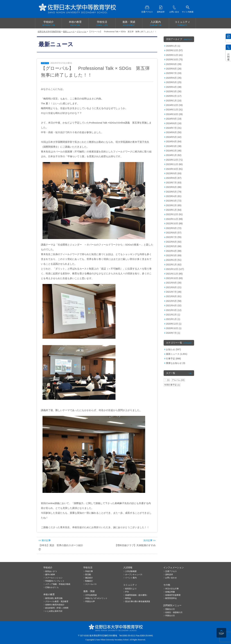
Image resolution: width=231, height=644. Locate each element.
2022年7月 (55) (174, 237)
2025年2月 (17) (174, 96)
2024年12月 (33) (174, 105)
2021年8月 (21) (174, 287)
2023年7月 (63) (174, 183)
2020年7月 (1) (173, 333)
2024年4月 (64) (174, 142)
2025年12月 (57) (174, 50)
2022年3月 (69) (174, 255)
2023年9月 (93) (174, 173)
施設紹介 (89, 578)
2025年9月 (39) (174, 64)
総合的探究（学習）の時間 (57, 608)
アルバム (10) (178, 380)
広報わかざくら (52, 587)
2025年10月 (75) (174, 60)
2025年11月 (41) (174, 55)
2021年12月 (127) (175, 269)
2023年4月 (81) (174, 196)
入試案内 (156, 24)
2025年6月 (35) (174, 78)
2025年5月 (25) (174, 82)
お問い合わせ (171, 578)
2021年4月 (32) (174, 305)
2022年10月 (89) (174, 223)
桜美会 (128, 598)
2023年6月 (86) (174, 187)
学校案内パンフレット (55, 581)
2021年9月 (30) (174, 283)
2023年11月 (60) (174, 164)
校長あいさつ (51, 571)
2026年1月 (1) (173, 46)
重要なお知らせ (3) (176, 363)
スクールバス (91, 584)
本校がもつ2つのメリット (96, 598)
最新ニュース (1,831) (177, 354)
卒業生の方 (170, 616)
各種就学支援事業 (173, 595)
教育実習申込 (171, 598)
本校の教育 (75, 24)
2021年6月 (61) (174, 296)
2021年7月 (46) (174, 292)
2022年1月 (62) (174, 265)
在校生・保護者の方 (174, 612)
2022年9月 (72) (174, 228)
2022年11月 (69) (174, 219)
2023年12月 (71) (174, 160)
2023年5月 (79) (174, 192)
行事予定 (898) (173, 359)
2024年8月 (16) (174, 123)
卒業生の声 (90, 601)
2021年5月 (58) (174, 301)
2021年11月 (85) (174, 274)
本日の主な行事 (172, 589)
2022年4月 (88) (174, 251)
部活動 (88, 575)
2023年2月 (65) (174, 205)
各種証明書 (170, 592)
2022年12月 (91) (174, 214)
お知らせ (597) (173, 349)
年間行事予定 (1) (172, 385)
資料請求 (169, 575)
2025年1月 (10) (174, 101)
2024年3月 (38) (174, 146)
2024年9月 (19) (174, 119)
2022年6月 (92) (174, 242)
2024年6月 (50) (174, 132)
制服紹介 (89, 581)
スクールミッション (54, 578)
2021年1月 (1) (173, 319)
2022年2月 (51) (174, 260)
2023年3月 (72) (174, 201)
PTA (127, 592)
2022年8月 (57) (174, 233)
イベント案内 (131, 578)
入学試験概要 (131, 571)
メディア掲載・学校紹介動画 (58, 584)
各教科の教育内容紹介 (55, 605)
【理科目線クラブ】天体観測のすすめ (135, 545)
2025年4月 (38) (174, 87)
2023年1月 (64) (174, 210)
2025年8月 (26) (174, 69)
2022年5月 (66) (174, 246)
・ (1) (167, 380)
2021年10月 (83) (174, 278)
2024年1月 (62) (174, 155)
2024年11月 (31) (174, 110)
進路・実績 (129, 24)
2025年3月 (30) (174, 91)
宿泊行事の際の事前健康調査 (138, 601)
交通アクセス (171, 571)
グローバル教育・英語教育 (57, 601)
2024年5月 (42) (174, 137)
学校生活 (102, 24)
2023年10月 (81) (174, 169)
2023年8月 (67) (174, 178)
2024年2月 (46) (174, 151)
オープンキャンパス (134, 575)
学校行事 (89, 571)
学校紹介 (49, 24)
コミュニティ (182, 24)
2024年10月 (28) (174, 114)
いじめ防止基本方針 (54, 611)
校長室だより (131, 589)
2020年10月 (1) (174, 328)
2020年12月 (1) (174, 324)
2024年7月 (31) (174, 128)
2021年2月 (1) (173, 315)
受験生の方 (170, 609)
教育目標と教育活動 (54, 598)
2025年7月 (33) (174, 73)
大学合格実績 (91, 595)
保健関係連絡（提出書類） (137, 595)
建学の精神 (50, 575)
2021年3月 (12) (174, 310)
